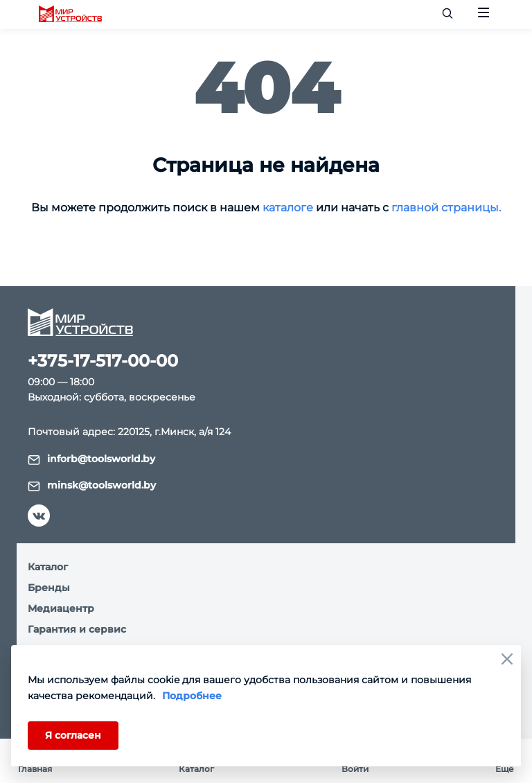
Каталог (48, 567)
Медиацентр (61, 608)
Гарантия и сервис (77, 629)
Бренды (49, 588)
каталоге (288, 208)
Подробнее (192, 696)
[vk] (39, 516)
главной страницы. (446, 208)
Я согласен (73, 735)
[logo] (70, 15)
